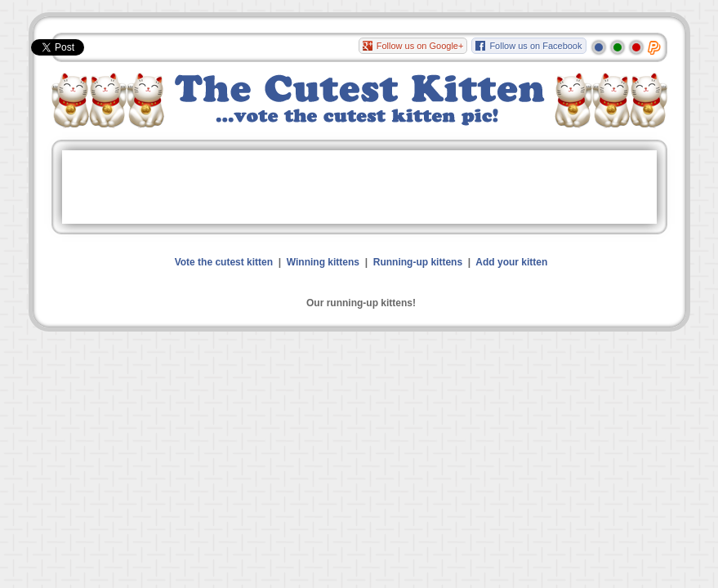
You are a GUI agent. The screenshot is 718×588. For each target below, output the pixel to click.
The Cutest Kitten (359, 100)
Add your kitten (511, 262)
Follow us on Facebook (535, 46)
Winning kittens (323, 262)
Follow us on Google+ (420, 46)
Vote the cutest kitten (224, 262)
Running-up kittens (418, 262)
